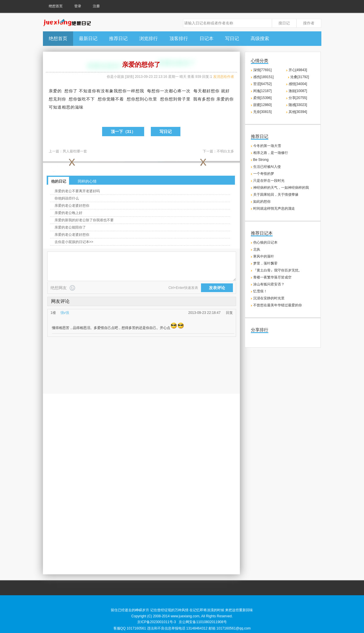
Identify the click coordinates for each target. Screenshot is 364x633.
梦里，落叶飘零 (265, 263)
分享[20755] (298, 98)
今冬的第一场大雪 (267, 146)
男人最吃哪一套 (75, 151)
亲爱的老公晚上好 (68, 213)
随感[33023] (298, 105)
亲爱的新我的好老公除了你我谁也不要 (84, 220)
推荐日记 (118, 38)
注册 (96, 6)
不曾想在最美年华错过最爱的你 (278, 305)
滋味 (79, 107)
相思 (66, 107)
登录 (78, 6)
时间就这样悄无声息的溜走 (274, 208)
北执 (257, 249)
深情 (129, 77)
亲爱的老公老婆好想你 (72, 206)
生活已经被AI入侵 (267, 167)
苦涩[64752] (262, 84)
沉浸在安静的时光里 (269, 298)
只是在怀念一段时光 (269, 181)
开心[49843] (298, 70)
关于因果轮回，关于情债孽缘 (276, 195)
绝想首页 (56, 6)
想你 (69, 91)
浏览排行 (149, 38)
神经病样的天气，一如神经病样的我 (281, 188)
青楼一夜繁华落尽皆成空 (272, 277)
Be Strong (261, 160)
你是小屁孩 (115, 77)
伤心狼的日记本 (265, 242)
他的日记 (59, 181)
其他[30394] (298, 112)
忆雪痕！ (260, 291)
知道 (88, 91)
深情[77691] (262, 70)
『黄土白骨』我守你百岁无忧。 (278, 270)
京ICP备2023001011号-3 (156, 622)
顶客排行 (179, 38)
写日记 (232, 38)
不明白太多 (225, 151)
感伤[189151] (264, 77)
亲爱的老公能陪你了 (70, 227)
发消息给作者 (224, 77)
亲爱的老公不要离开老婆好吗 (77, 191)
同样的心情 (87, 181)
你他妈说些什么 (67, 198)
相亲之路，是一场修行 (271, 153)
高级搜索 (260, 38)
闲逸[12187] (262, 91)
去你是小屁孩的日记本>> (74, 242)
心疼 (178, 91)
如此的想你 (262, 202)
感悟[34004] (298, 84)
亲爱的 (55, 91)
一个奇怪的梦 (264, 174)
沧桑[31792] (300, 77)
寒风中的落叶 (264, 256)
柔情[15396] (262, 98)
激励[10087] (298, 91)
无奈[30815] (262, 112)
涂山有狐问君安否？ (269, 284)
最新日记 (88, 38)
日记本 (207, 38)
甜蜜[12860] (262, 105)
